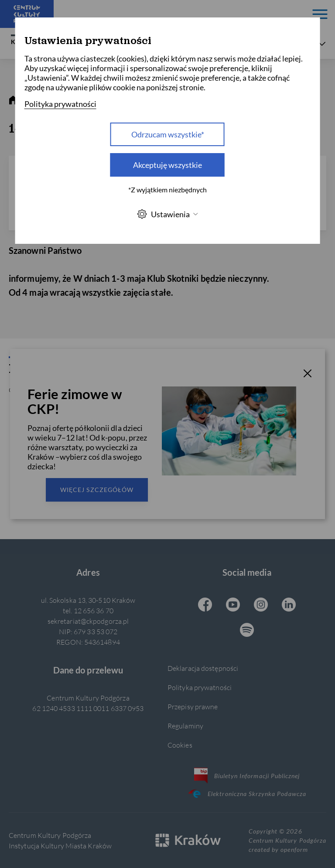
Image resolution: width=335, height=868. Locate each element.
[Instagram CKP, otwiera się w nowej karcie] (261, 605)
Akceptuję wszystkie (167, 165)
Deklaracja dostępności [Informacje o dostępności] (203, 668)
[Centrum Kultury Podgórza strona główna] (27, 14)
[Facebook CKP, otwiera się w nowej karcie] (205, 605)
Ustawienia (167, 214)
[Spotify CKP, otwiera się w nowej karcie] (247, 631)
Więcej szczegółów (97, 490)
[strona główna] (13, 100)
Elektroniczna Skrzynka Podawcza (247, 793)
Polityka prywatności (200, 687)
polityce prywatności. (221, 477)
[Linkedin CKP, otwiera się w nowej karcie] (289, 605)
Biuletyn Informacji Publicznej (247, 776)
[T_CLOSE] (308, 375)
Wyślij (138, 424)
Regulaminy (185, 726)
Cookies (180, 745)
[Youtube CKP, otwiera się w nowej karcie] (233, 605)
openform (294, 849)
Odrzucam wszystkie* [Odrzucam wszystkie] (168, 134)
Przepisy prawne (193, 706)
